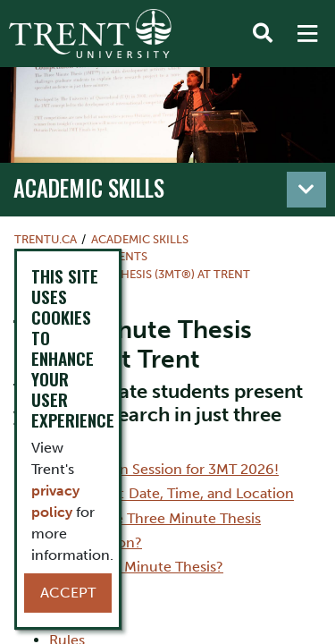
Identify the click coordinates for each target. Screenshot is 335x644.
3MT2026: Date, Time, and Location (172, 493)
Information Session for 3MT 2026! (164, 469)
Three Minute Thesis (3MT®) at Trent (139, 274)
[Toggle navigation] (306, 190)
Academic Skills (89, 188)
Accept (68, 593)
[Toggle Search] (263, 34)
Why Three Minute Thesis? (136, 567)
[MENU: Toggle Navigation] (307, 34)
